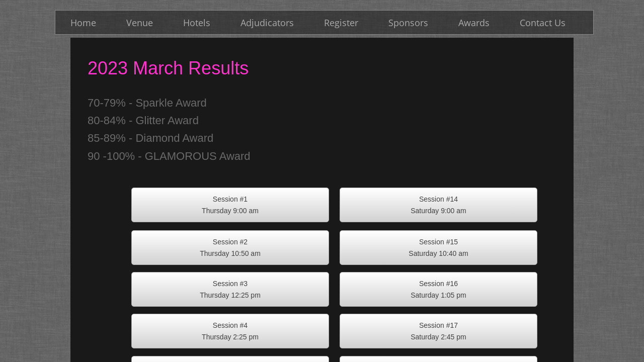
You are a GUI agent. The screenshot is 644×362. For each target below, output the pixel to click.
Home (83, 23)
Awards (474, 23)
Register (341, 23)
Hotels (197, 23)
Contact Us (543, 23)
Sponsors (408, 23)
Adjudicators (267, 23)
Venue (140, 23)
